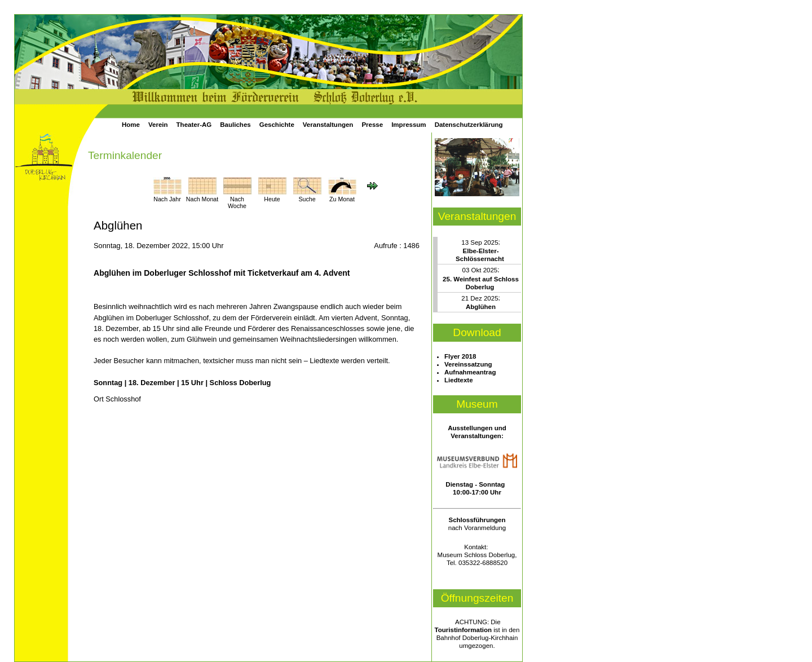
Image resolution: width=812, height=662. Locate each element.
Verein (158, 125)
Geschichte (277, 125)
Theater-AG (194, 125)
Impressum (409, 125)
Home (131, 125)
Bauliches (235, 125)
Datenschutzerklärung (469, 125)
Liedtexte (459, 380)
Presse (372, 125)
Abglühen (481, 307)
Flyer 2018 (460, 356)
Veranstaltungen (328, 125)
